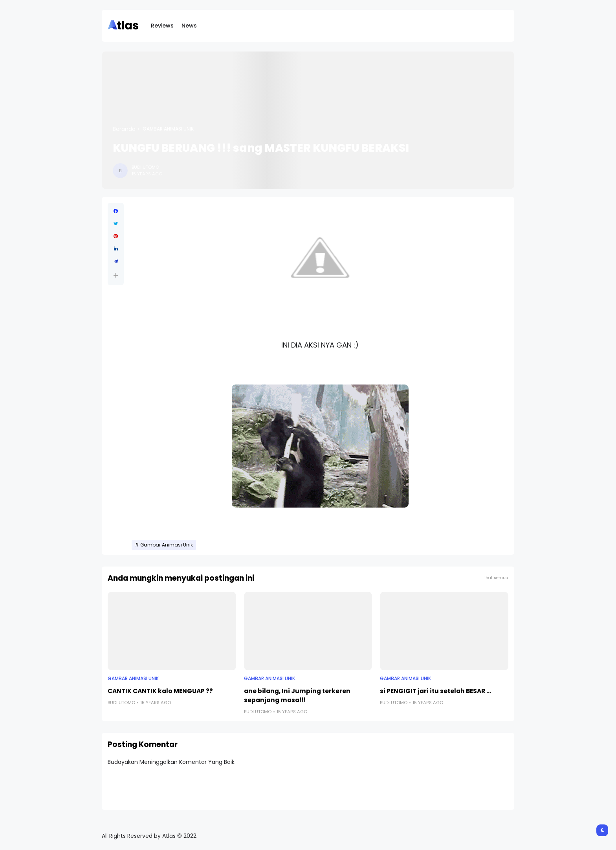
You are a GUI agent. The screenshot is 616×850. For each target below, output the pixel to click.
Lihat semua (495, 578)
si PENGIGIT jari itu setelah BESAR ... (435, 691)
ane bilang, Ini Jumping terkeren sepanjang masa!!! (297, 695)
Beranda (124, 129)
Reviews (162, 26)
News (189, 26)
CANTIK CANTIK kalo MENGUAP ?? (160, 691)
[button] (116, 275)
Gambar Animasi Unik (168, 129)
